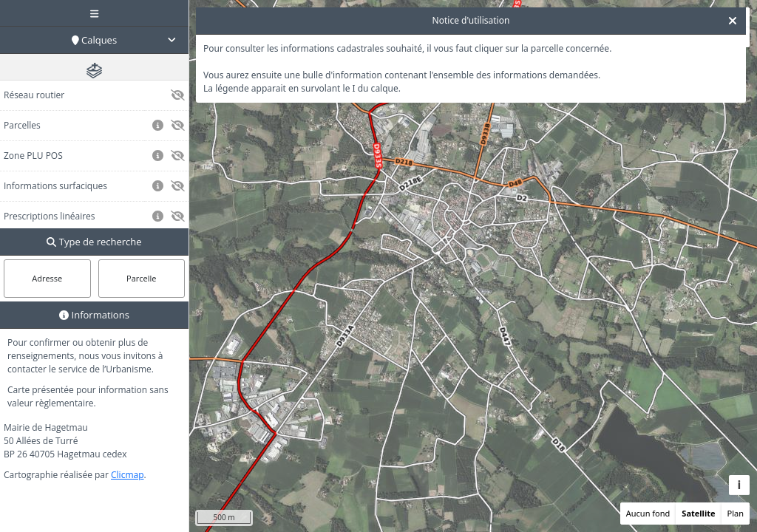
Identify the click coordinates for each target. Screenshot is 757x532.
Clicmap (127, 475)
